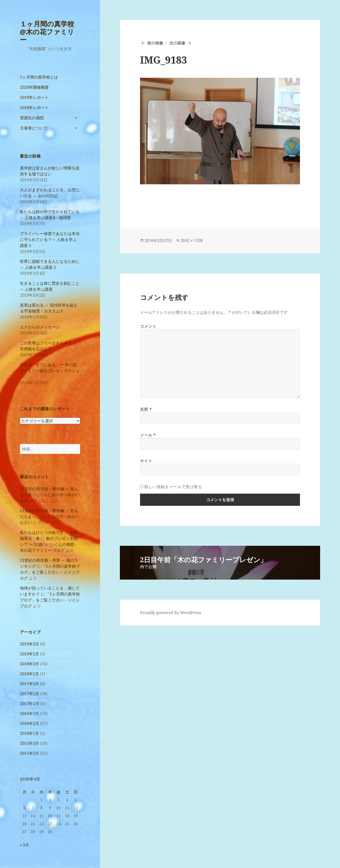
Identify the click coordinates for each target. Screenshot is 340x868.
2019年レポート (34, 97)
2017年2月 (29, 694)
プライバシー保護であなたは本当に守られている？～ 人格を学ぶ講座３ (50, 239)
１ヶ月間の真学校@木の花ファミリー (47, 32)
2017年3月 (29, 684)
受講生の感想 (32, 118)
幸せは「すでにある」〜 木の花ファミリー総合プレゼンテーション (50, 371)
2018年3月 (29, 664)
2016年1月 (29, 733)
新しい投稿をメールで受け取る (173, 487)
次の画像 (177, 43)
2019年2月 (29, 654)
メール (148, 435)
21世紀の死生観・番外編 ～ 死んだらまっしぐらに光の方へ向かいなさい (50, 495)
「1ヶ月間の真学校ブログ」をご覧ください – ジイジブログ (50, 572)
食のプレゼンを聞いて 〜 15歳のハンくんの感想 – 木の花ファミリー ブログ (49, 544)
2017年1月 (29, 704)
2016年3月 (29, 713)
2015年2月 (29, 753)
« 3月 (24, 845)
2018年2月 (29, 674)
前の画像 (155, 43)
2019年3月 (29, 644)
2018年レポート (34, 108)
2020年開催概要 (34, 87)
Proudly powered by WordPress (170, 613)
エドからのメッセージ (40, 327)
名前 (146, 409)
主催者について (34, 128)
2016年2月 (29, 723)
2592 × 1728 (192, 240)
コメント (148, 326)
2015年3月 (29, 743)
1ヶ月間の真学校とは (39, 77)
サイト (146, 461)
